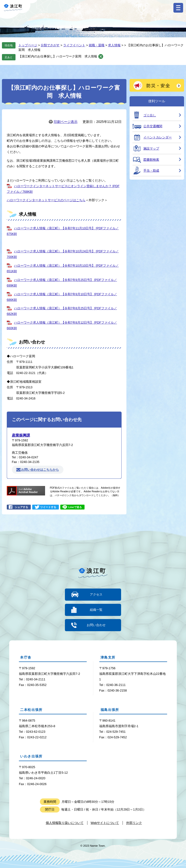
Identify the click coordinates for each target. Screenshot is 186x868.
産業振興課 (21, 435)
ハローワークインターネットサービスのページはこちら (46, 200)
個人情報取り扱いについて (65, 823)
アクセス (96, 594)
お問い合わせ (96, 625)
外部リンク (134, 823)
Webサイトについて (105, 823)
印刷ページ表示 (66, 122)
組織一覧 (96, 610)
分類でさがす (50, 45)
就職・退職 (97, 45)
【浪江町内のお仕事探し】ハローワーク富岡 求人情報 (58, 56)
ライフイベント (74, 45)
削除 (101, 56)
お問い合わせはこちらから (40, 470)
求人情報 (114, 45)
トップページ (28, 45)
